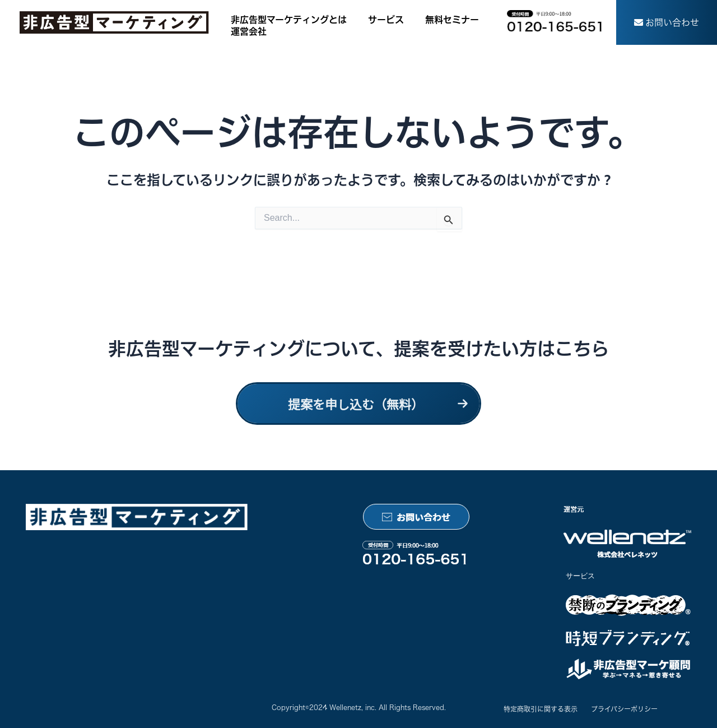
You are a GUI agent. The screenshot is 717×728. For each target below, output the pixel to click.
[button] (667, 22)
